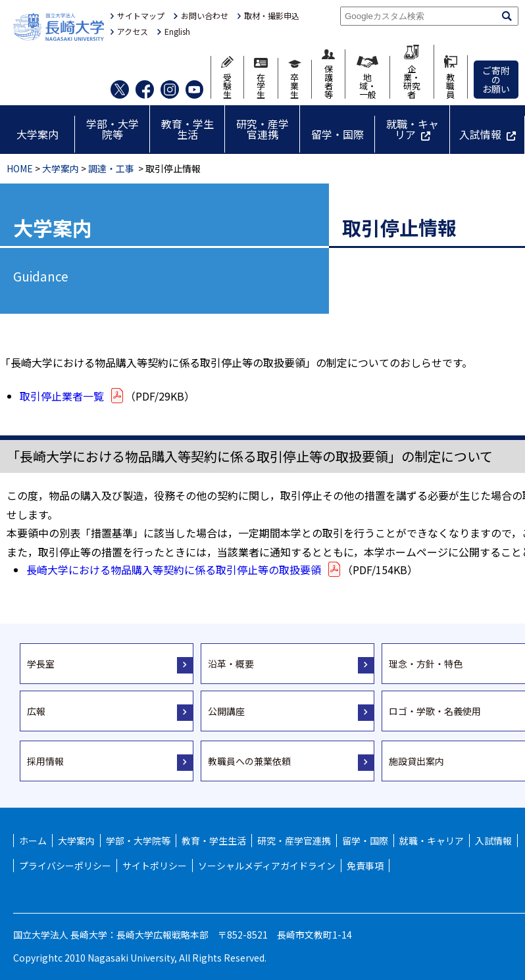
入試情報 (480, 134)
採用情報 (45, 761)
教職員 (451, 77)
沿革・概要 (231, 664)
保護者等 (328, 74)
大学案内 (37, 134)
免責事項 (365, 866)
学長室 (41, 664)
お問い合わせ (205, 16)
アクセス (133, 32)
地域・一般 (367, 77)
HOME (20, 168)
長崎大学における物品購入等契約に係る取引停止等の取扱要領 (184, 570)
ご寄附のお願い (496, 80)
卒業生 (295, 79)
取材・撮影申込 (272, 16)
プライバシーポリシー (65, 866)
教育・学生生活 (187, 129)
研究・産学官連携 (262, 129)
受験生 (227, 77)
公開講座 (226, 711)
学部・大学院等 (113, 129)
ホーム (33, 841)
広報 (36, 711)
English (177, 32)
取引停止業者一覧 (72, 396)
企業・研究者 (412, 72)
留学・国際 (337, 134)
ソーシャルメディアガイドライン (267, 866)
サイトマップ (141, 16)
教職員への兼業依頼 (249, 761)
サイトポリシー (155, 866)
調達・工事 (111, 168)
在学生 (261, 78)
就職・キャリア (413, 129)
